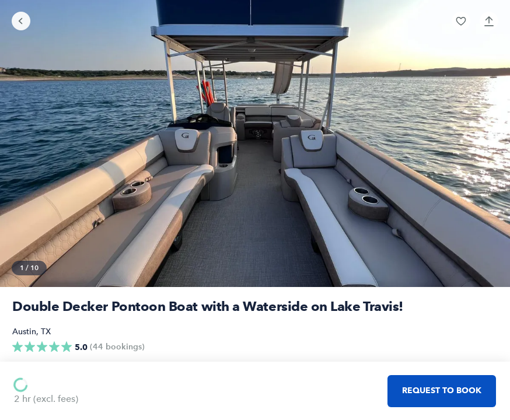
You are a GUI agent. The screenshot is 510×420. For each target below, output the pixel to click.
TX (46, 332)
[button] (461, 21)
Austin (24, 332)
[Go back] (21, 21)
